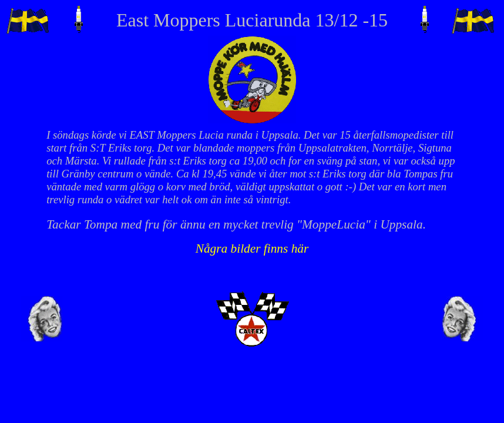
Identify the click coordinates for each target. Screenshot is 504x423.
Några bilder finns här (252, 249)
